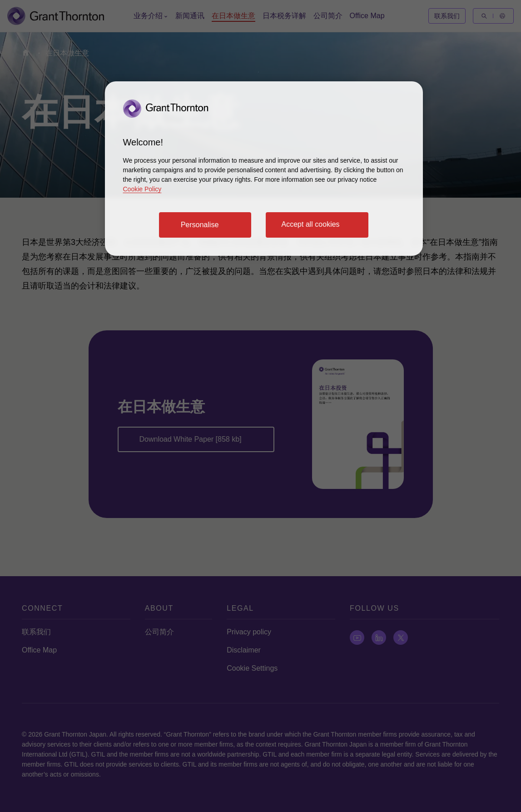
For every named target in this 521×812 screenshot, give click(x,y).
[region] (264, 169)
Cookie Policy (142, 189)
